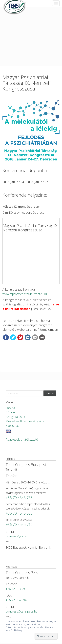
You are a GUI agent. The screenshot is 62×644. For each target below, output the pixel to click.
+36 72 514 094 (16, 600)
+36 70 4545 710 (19, 524)
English (8, 431)
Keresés (50, 393)
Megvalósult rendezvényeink (25, 421)
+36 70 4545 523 (19, 513)
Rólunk (10, 412)
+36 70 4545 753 (19, 498)
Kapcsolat (12, 426)
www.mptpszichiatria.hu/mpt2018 (25, 294)
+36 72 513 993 (16, 589)
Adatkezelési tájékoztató (22, 439)
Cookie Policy (17, 630)
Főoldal (11, 408)
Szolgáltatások (15, 417)
